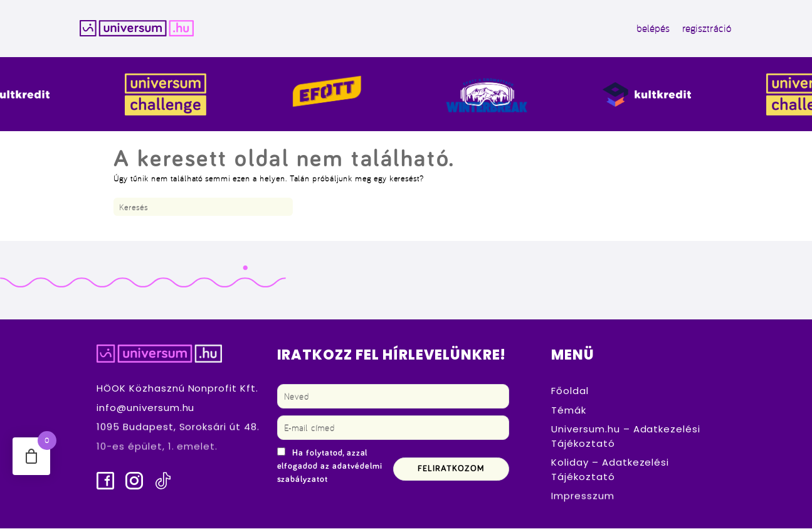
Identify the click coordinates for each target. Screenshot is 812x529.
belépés (649, 29)
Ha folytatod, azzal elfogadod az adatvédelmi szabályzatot (330, 467)
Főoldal (570, 391)
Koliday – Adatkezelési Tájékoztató (610, 470)
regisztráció (703, 29)
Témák (569, 411)
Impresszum (583, 497)
